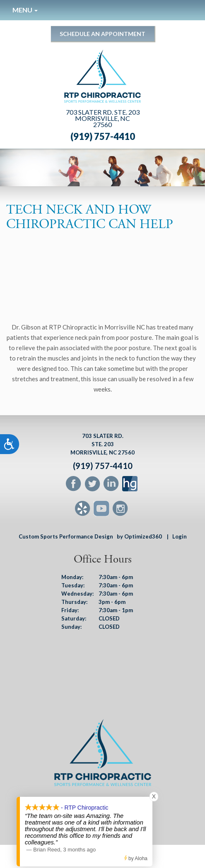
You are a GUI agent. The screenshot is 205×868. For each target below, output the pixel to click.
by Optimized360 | (143, 536)
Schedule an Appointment (102, 34)
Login (180, 536)
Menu (25, 10)
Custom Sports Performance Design (66, 536)
